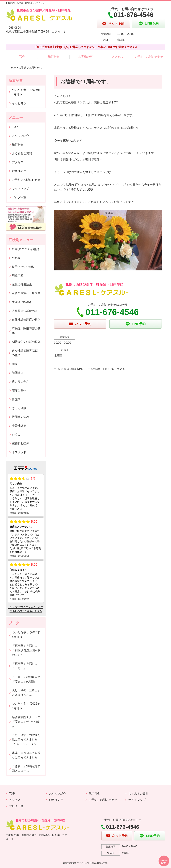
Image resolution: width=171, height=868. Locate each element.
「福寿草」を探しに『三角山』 (25, 666)
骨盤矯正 (18, 399)
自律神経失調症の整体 (26, 320)
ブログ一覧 (19, 197)
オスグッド (19, 452)
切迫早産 (18, 275)
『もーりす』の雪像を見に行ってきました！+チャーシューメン (26, 739)
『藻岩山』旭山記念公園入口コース (26, 769)
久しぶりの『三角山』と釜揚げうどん (26, 693)
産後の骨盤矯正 (22, 284)
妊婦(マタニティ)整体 (26, 249)
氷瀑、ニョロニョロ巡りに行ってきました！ (26, 755)
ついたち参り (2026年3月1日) (26, 706)
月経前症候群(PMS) (24, 311)
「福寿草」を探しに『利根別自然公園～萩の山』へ (26, 650)
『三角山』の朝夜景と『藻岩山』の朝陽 (26, 679)
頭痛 (15, 364)
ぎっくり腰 (19, 408)
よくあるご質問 (22, 153)
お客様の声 (85, 57)
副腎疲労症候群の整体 (26, 342)
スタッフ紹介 (20, 136)
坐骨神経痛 (19, 426)
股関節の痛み (20, 417)
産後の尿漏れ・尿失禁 (26, 293)
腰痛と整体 (19, 391)
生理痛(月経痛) (21, 302)
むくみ (16, 435)
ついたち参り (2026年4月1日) (26, 92)
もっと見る (19, 103)
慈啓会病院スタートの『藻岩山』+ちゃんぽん (26, 722)
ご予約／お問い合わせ (149, 57)
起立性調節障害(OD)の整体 (25, 353)
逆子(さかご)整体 (23, 267)
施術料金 (54, 57)
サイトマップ (20, 189)
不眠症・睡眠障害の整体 (26, 331)
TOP (22, 57)
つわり (16, 258)
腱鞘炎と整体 (20, 443)
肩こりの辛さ (20, 382)
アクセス (117, 57)
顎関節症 (18, 373)
